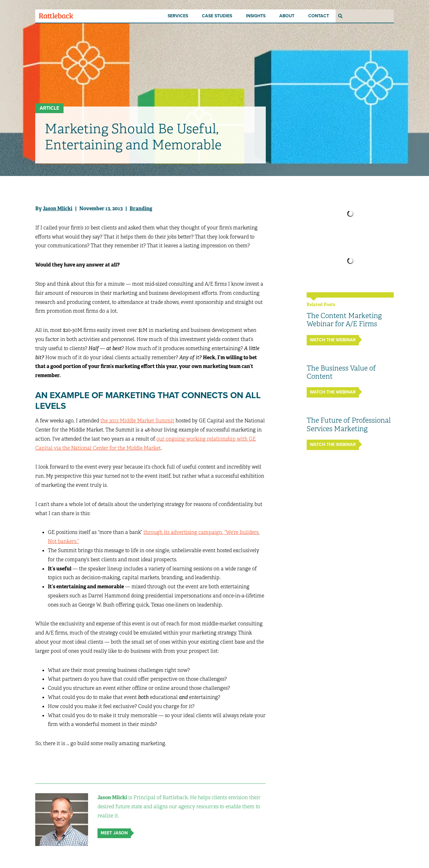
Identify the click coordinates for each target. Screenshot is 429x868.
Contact (319, 16)
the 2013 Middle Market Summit (137, 421)
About (287, 16)
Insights (256, 16)
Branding (141, 209)
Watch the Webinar (333, 340)
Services (178, 16)
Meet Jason (114, 833)
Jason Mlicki (58, 209)
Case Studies (217, 16)
